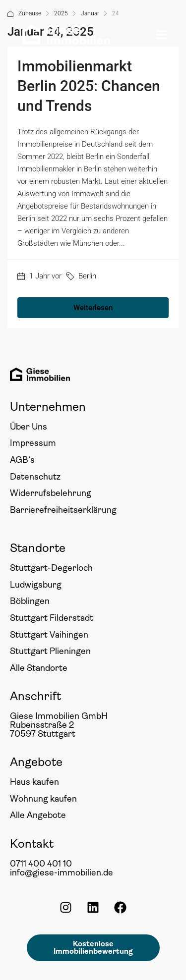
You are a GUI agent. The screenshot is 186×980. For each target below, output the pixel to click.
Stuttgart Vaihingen (49, 635)
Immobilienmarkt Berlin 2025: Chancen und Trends (89, 86)
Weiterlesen (93, 308)
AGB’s (22, 460)
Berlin (87, 276)
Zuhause (30, 13)
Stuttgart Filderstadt (52, 618)
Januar (90, 13)
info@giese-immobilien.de (62, 872)
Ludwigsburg (36, 585)
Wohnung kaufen (43, 799)
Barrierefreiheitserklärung (63, 510)
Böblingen (30, 601)
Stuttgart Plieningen (50, 651)
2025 (61, 13)
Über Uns (29, 427)
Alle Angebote (38, 815)
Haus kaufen (34, 782)
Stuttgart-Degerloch (51, 568)
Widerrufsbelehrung (51, 493)
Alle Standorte (39, 668)
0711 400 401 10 (41, 864)
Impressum (33, 443)
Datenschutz (35, 477)
